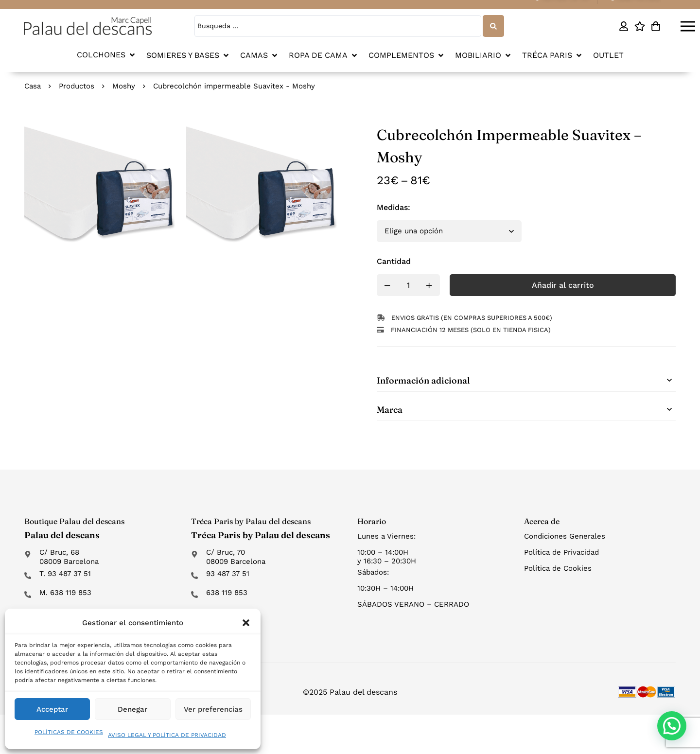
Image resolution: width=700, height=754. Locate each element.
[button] (246, 623)
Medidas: (394, 207)
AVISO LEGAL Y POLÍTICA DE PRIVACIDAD (167, 735)
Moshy (124, 86)
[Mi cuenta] (623, 26)
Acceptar (52, 709)
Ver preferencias (213, 709)
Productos (77, 86)
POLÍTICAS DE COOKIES (69, 732)
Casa (33, 86)
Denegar (132, 709)
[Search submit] (493, 26)
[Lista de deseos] (639, 26)
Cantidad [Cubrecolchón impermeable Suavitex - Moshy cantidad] (394, 261)
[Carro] (656, 26)
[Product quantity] (408, 285)
